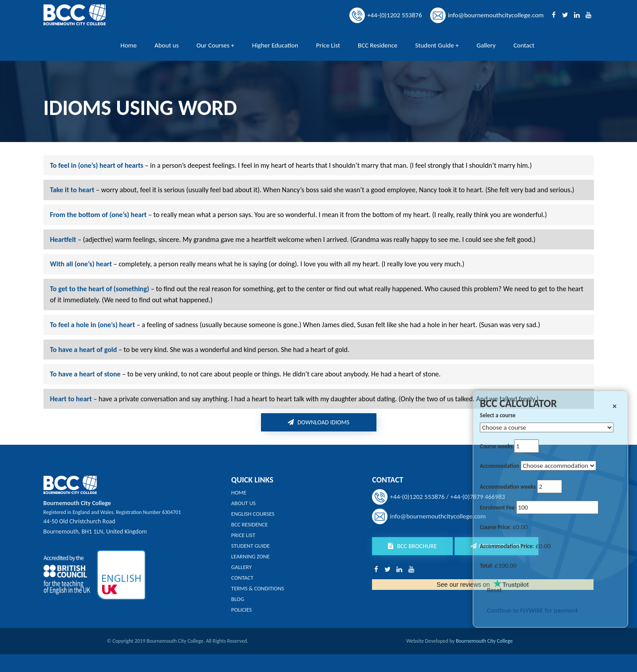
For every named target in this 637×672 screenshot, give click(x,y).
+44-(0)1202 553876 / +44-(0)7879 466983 (447, 497)
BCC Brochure (412, 546)
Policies (241, 610)
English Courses (253, 514)
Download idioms (318, 422)
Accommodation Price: (507, 546)
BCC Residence (378, 45)
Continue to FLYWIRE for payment (532, 610)
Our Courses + (216, 45)
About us (167, 45)
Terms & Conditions (258, 588)
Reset (495, 590)
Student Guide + (437, 45)
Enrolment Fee (497, 508)
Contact (524, 45)
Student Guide (251, 546)
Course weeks (496, 446)
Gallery (486, 45)
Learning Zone (251, 556)
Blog (238, 599)
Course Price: (495, 527)
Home (129, 45)
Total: (487, 566)
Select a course (498, 415)
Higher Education (275, 45)
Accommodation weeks (508, 487)
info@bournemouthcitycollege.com (496, 15)
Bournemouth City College (484, 641)
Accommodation (500, 466)
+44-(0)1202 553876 (394, 15)
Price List (328, 45)
